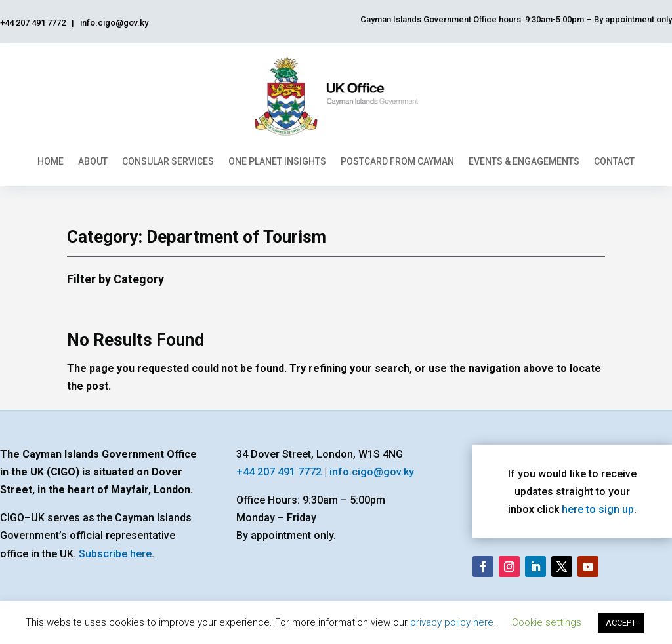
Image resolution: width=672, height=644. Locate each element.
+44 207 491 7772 (279, 472)
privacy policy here (453, 622)
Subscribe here (115, 554)
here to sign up (598, 509)
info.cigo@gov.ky (372, 472)
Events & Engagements (524, 161)
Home (51, 161)
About (93, 161)
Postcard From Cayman (397, 161)
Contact (614, 161)
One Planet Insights (277, 161)
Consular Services (168, 161)
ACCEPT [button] (621, 623)
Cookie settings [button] (547, 622)
